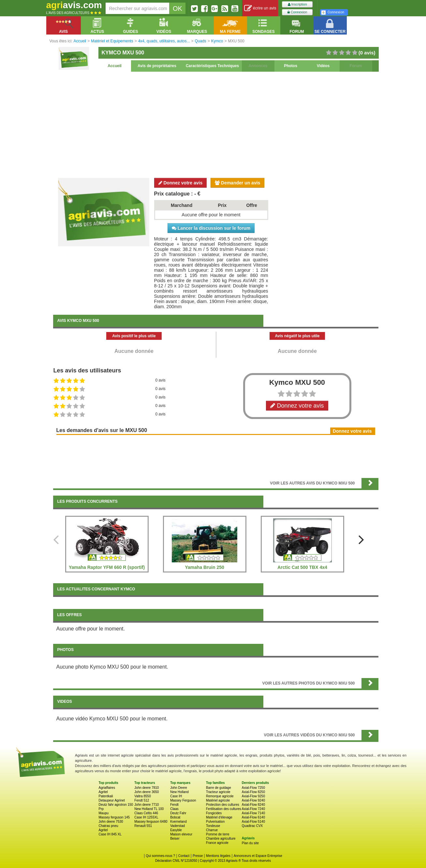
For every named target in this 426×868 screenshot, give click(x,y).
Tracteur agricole (218, 792)
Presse (198, 856)
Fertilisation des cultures (224, 809)
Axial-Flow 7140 (253, 813)
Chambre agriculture (221, 839)
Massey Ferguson (183, 800)
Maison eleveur (181, 834)
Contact (184, 856)
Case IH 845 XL (110, 834)
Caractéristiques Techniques (212, 66)
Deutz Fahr (178, 813)
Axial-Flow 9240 (253, 800)
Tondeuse (213, 826)
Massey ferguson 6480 (151, 822)
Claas (174, 809)
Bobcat (175, 817)
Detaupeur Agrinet (112, 800)
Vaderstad (177, 826)
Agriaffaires (107, 788)
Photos (291, 66)
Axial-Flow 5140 (253, 822)
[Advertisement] (216, 124)
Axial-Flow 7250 (253, 788)
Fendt (174, 805)
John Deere (179, 788)
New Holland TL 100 (149, 809)
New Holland (179, 792)
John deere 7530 (111, 822)
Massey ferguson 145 (114, 817)
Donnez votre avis (181, 183)
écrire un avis (260, 8)
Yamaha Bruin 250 (205, 567)
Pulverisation (215, 822)
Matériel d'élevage (219, 817)
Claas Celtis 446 (146, 813)
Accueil (115, 66)
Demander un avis (238, 183)
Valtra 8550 (142, 796)
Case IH (176, 796)
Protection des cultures (223, 805)
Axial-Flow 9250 (253, 796)
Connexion (297, 12)
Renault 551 (143, 826)
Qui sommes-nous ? (161, 856)
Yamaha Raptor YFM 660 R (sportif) (107, 567)
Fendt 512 (142, 800)
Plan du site (250, 843)
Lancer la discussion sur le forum (211, 228)
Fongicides (214, 813)
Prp (101, 809)
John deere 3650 (147, 792)
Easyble (176, 830)
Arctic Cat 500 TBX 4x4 (302, 567)
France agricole (217, 843)
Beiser (175, 839)
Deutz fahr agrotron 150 (116, 805)
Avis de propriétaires (157, 66)
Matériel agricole (218, 800)
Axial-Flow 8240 (253, 805)
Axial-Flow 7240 (253, 809)
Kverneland (178, 822)
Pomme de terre (218, 834)
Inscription (297, 4)
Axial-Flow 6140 (253, 817)
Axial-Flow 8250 (253, 792)
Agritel (103, 792)
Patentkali (106, 796)
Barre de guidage (219, 788)
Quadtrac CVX (252, 826)
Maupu (104, 813)
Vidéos (323, 66)
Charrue (212, 830)
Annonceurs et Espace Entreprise (258, 856)
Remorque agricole (220, 796)
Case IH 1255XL (146, 817)
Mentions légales (218, 856)
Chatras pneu (109, 826)
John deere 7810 (147, 788)
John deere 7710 (147, 805)
